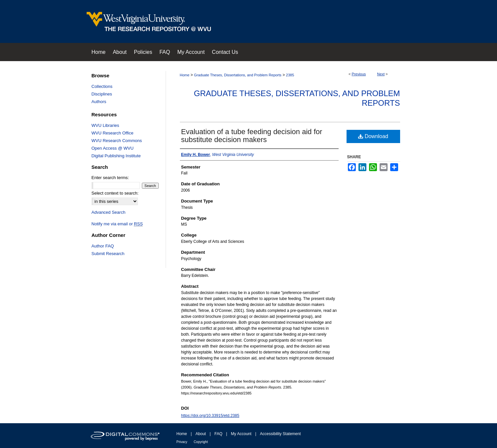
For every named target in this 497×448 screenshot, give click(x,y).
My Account (241, 434)
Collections (102, 86)
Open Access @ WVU (113, 148)
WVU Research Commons (117, 141)
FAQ (218, 434)
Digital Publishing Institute (116, 156)
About (201, 434)
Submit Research (108, 254)
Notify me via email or (117, 224)
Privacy (182, 442)
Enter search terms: (110, 178)
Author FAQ (103, 246)
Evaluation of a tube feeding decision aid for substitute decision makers (252, 136)
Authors (99, 102)
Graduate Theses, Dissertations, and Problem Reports (238, 75)
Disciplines (102, 94)
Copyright (201, 442)
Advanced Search (109, 212)
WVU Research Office (113, 133)
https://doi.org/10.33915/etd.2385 (210, 416)
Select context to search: (115, 193)
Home (185, 75)
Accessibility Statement (280, 434)
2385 (290, 75)
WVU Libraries (105, 125)
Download (373, 136)
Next (381, 74)
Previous (359, 74)
